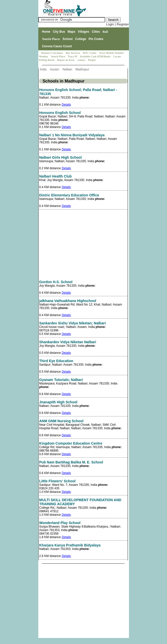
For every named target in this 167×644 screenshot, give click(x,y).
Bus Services (73, 53)
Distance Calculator (52, 53)
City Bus (59, 32)
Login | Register (118, 24)
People (92, 60)
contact (82, 60)
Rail (105, 32)
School (68, 39)
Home (46, 32)
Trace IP (73, 56)
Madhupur (83, 69)
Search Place (58, 56)
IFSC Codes (90, 53)
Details (66, 105)
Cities (96, 32)
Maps (71, 32)
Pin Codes (96, 39)
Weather (44, 56)
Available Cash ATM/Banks (95, 56)
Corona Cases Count (57, 46)
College (80, 39)
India (44, 69)
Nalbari (68, 69)
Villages (83, 32)
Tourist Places (51, 39)
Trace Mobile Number (112, 53)
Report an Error (66, 60)
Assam (55, 69)
